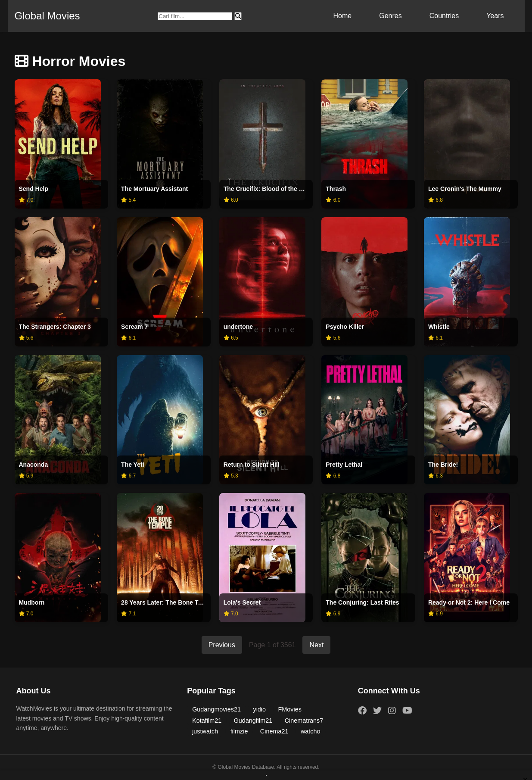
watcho (311, 731)
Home (343, 16)
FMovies (290, 709)
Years (495, 16)
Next (316, 645)
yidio (259, 709)
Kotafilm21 (207, 721)
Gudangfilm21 (253, 721)
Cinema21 (274, 731)
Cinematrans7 (304, 721)
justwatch (205, 731)
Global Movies (47, 16)
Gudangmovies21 (216, 709)
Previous (222, 645)
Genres (390, 16)
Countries (444, 16)
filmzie (239, 731)
